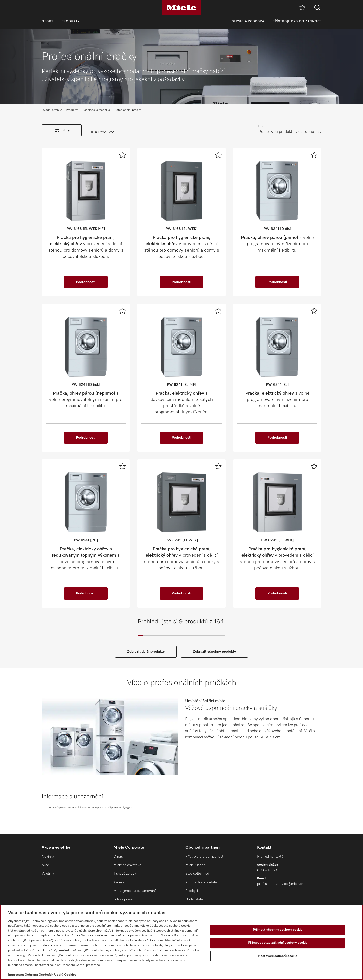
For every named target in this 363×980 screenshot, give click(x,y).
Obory (48, 21)
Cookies (70, 975)
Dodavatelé (194, 899)
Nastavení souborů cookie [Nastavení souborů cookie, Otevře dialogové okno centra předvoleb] (278, 956)
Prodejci (192, 891)
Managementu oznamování (134, 891)
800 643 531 (268, 870)
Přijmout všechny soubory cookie (278, 930)
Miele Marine (195, 865)
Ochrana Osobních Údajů (44, 975)
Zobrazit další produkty (146, 652)
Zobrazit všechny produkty (214, 652)
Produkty (71, 21)
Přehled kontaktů (270, 857)
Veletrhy (48, 874)
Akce (45, 865)
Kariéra (119, 882)
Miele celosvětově (127, 865)
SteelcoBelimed (197, 874)
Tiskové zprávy (125, 874)
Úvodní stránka (52, 110)
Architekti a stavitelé (201, 882)
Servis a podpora (248, 21)
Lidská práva (123, 899)
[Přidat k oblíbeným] (123, 155)
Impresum (16, 975)
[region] (181, 942)
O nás (118, 857)
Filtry (62, 131)
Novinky (48, 857)
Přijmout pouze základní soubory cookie (278, 943)
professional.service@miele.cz (280, 884)
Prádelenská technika (96, 110)
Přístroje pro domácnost (297, 21)
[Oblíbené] (302, 8)
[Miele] (181, 8)
